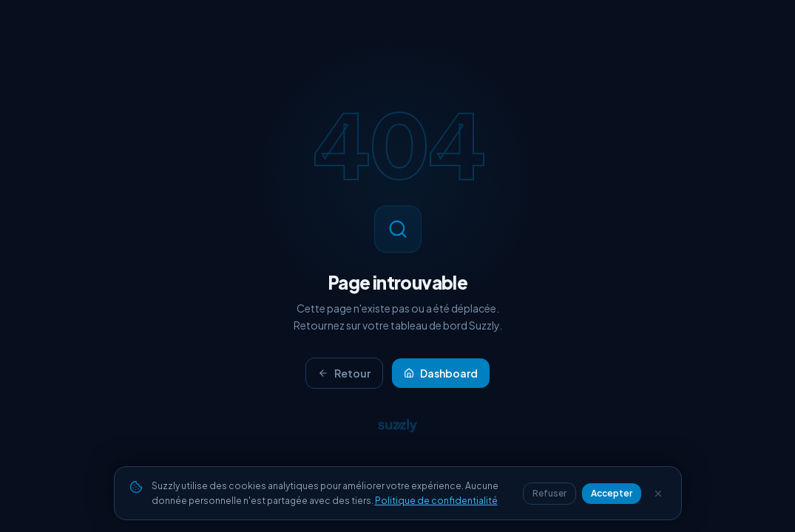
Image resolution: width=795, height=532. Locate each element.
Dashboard (441, 373)
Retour (344, 373)
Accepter (612, 493)
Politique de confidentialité (436, 501)
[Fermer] (658, 494)
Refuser (549, 493)
